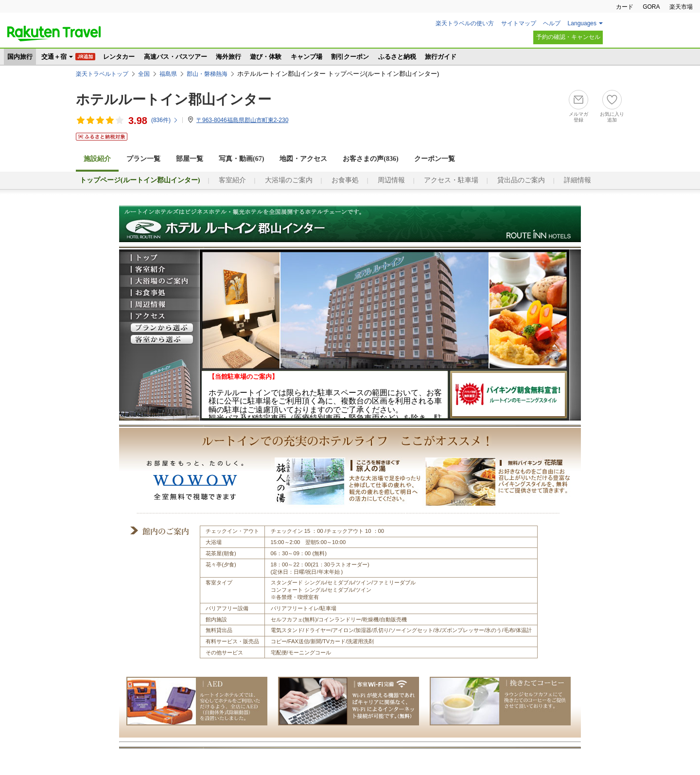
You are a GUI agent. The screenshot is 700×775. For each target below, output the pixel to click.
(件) (165, 120)
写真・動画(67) (241, 159)
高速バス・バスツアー (175, 57)
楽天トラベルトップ (102, 74)
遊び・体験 (266, 57)
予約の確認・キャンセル (568, 37)
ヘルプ (552, 23)
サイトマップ (519, 23)
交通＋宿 (54, 57)
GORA (651, 7)
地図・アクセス (303, 159)
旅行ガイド (441, 57)
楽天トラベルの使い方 (465, 23)
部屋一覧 (190, 159)
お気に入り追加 (612, 117)
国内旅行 (20, 57)
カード (625, 7)
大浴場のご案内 (289, 180)
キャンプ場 (306, 57)
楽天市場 (681, 7)
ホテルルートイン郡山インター (174, 99)
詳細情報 (577, 180)
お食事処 (345, 180)
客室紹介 (232, 180)
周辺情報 (391, 180)
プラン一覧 (143, 159)
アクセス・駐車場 (451, 180)
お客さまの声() (370, 159)
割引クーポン (350, 57)
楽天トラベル (54, 34)
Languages (582, 23)
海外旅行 (228, 57)
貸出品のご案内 (521, 180)
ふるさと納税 (397, 57)
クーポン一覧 (435, 159)
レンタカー (119, 57)
